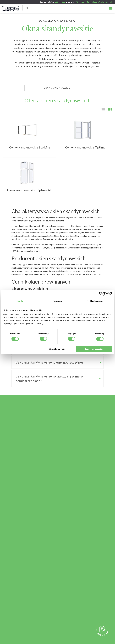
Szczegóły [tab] (57, 301)
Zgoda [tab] (20, 301)
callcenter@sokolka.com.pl (102, 2)
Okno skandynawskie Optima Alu (30, 179)
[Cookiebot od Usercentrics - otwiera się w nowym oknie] (101, 294)
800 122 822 (60, 2)
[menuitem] (28, 8)
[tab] (57, 362)
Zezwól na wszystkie (94, 349)
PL (28, 8)
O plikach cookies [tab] (95, 301)
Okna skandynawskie (66, 88)
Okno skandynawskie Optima (85, 136)
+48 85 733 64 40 (82, 2)
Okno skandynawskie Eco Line (30, 136)
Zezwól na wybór (57, 349)
